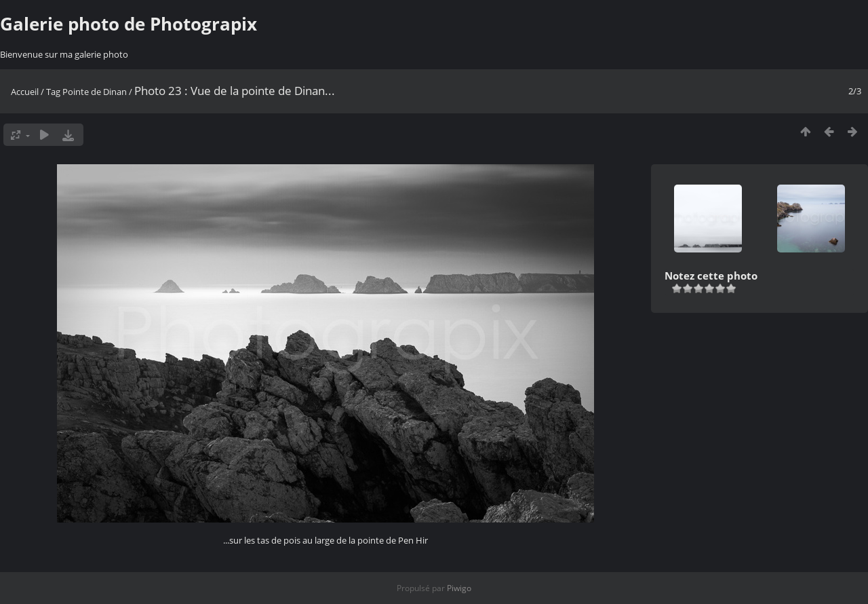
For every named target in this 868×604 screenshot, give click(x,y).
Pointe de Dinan (95, 92)
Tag (53, 92)
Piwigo (459, 588)
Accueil (25, 92)
